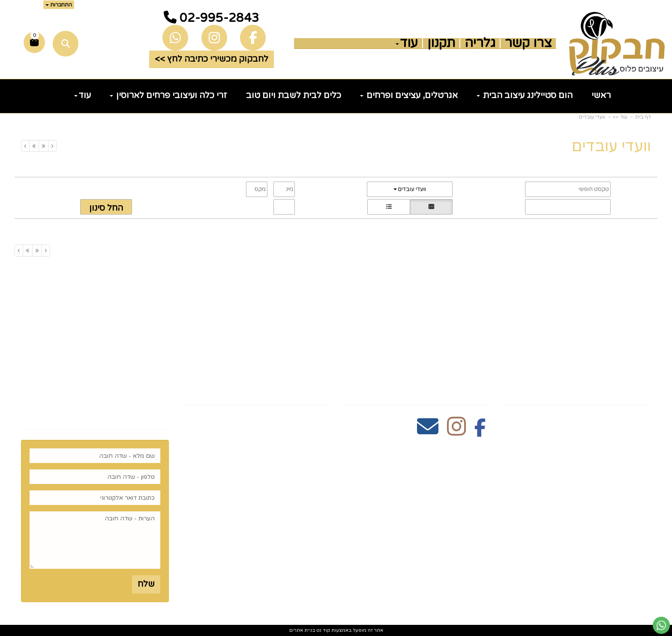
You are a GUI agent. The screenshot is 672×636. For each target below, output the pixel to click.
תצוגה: (480, 206)
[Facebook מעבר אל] (480, 431)
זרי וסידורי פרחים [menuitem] (615, 514)
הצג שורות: (316, 206)
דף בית (643, 117)
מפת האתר (624, 390)
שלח (146, 584)
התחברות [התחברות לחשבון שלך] (59, 5)
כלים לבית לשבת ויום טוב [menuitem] (294, 96)
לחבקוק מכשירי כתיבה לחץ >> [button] (211, 59)
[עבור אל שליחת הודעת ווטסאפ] (661, 625)
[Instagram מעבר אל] (456, 431)
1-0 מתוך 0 (258, 207)
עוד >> (620, 117)
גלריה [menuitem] (480, 43)
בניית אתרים (302, 630)
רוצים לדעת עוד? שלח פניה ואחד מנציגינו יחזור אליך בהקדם (105, 402)
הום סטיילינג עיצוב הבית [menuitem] (525, 96)
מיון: (641, 206)
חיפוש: (638, 189)
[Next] (34, 146)
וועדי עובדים (592, 117)
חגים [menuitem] (642, 501)
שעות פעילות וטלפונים (277, 390)
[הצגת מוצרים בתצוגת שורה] (389, 207)
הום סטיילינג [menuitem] (625, 528)
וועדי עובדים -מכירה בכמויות (612, 166)
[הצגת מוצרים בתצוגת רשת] (431, 207)
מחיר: (323, 189)
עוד (407, 43)
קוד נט (322, 630)
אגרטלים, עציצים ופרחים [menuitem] (409, 96)
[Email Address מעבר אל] (428, 431)
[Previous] (43, 146)
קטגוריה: (477, 190)
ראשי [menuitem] (601, 96)
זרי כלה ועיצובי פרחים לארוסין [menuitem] (168, 96)
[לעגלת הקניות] (34, 42)
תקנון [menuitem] (441, 43)
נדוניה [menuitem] (639, 541)
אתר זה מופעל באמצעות (336, 630)
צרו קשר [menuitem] (528, 43)
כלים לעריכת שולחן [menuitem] (611, 447)
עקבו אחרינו (462, 390)
